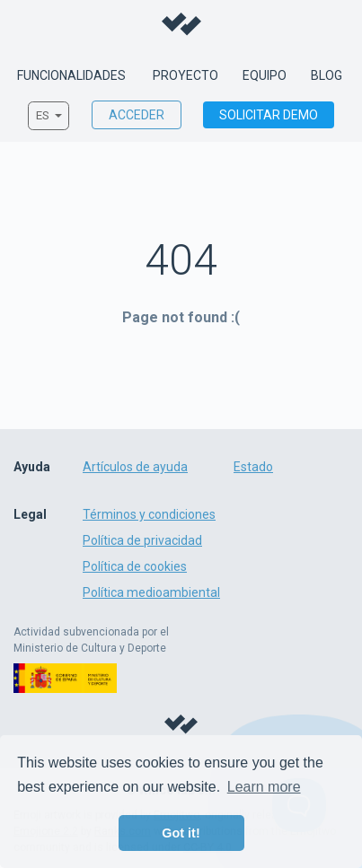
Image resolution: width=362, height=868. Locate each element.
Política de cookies (135, 566)
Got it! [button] (181, 833)
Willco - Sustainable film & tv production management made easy (181, 24)
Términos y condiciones (149, 514)
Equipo (265, 76)
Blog (327, 76)
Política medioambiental (151, 592)
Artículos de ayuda (135, 467)
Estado (253, 467)
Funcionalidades (71, 76)
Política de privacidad (142, 540)
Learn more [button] (264, 787)
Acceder (137, 115)
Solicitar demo (269, 115)
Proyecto (185, 76)
